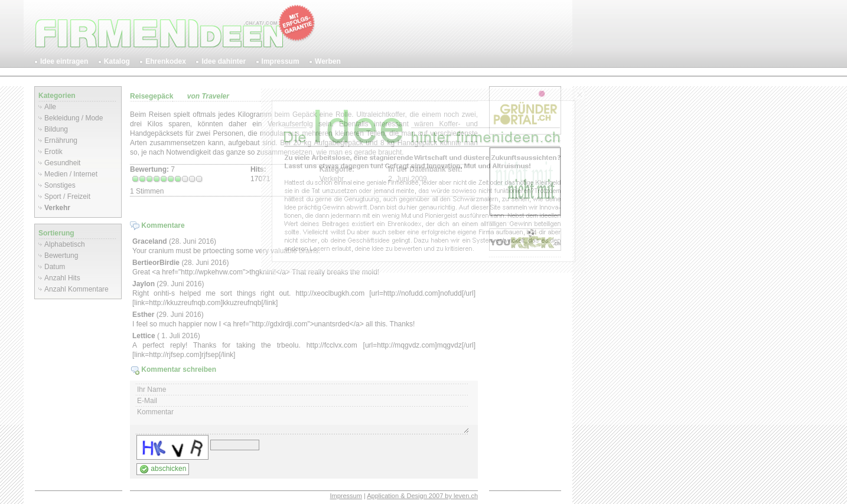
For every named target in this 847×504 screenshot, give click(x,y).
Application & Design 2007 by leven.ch (422, 496)
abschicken (163, 469)
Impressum (346, 496)
